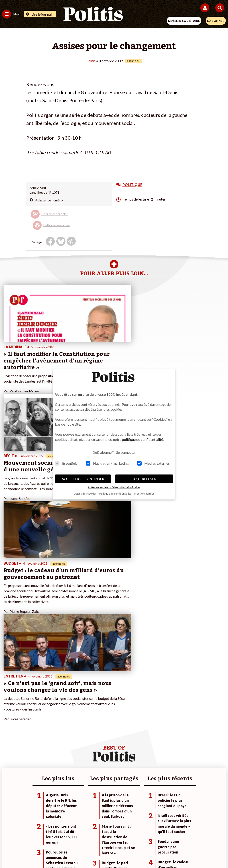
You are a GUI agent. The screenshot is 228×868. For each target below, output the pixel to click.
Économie (45, 702)
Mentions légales (47, 837)
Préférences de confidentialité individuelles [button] (114, 487)
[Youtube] (90, 852)
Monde (43, 693)
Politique (8, 698)
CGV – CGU (115, 837)
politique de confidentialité (142, 439)
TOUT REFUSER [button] (144, 479)
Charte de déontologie (83, 837)
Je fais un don (87, 693)
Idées (6, 712)
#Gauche (158, 702)
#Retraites (159, 707)
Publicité (184, 837)
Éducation (45, 707)
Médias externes (153, 463)
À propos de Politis (90, 712)
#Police (157, 698)
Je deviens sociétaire (92, 698)
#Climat (157, 693)
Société (8, 707)
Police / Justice (49, 716)
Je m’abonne (86, 702)
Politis (91, 61)
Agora (6, 693)
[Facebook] (62, 852)
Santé (42, 712)
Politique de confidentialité (150, 837)
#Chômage (159, 712)
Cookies (203, 837)
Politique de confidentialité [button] (116, 494)
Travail (43, 698)
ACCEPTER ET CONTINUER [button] (83, 479)
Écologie (8, 702)
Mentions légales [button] (144, 494)
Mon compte (86, 716)
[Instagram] (104, 852)
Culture (8, 716)
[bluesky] (76, 852)
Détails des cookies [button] (85, 494)
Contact (22, 837)
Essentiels (66, 463)
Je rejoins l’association (93, 707)
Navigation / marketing (107, 463)
